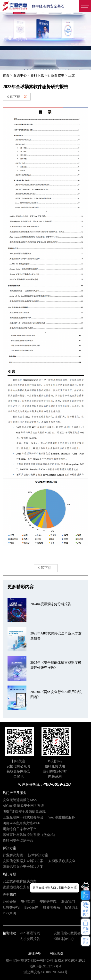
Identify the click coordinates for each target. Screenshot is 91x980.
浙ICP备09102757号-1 (45, 966)
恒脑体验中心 (64, 939)
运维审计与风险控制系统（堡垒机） (30, 835)
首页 (6, 75)
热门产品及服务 (15, 793)
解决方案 (9, 848)
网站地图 (56, 953)
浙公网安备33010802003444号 (46, 972)
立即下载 (17, 97)
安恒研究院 (48, 902)
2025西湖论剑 (30, 933)
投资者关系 (51, 907)
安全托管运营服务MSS (20, 800)
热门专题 (9, 874)
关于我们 (9, 895)
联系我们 (68, 902)
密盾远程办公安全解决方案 (23, 867)
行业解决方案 (13, 855)
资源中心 (20, 75)
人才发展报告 (30, 939)
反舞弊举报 (11, 907)
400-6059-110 (57, 784)
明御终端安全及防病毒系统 (24, 812)
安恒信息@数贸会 (67, 933)
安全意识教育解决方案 (20, 881)
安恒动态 (28, 902)
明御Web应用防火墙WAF (21, 823)
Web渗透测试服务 (62, 817)
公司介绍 (9, 902)
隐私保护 (31, 907)
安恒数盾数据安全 (62, 861)
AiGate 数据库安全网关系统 (23, 806)
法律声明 (35, 953)
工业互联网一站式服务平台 (23, 817)
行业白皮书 (56, 75)
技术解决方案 (38, 855)
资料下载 (37, 75)
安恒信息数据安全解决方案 (23, 861)
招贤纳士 (72, 907)
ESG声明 (9, 913)
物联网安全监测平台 (18, 841)
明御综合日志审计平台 (20, 829)
